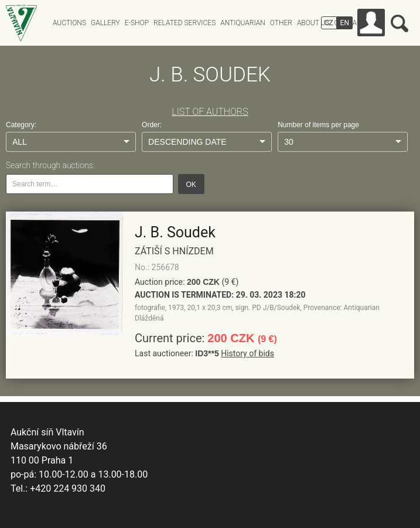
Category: (21, 125)
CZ (329, 23)
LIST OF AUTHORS (210, 112)
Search (399, 23)
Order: (152, 125)
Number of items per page (318, 125)
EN (345, 23)
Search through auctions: (50, 165)
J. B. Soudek (175, 232)
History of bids (247, 353)
